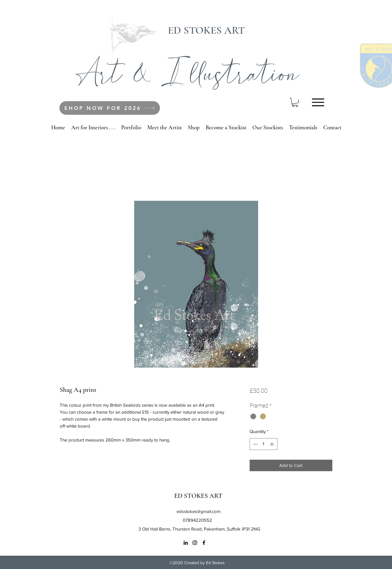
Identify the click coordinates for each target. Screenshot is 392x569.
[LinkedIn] (186, 543)
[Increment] (272, 444)
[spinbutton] (263, 444)
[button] (295, 102)
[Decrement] (255, 444)
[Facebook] (204, 543)
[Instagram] (195, 543)
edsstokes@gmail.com (199, 511)
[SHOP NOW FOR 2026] (110, 108)
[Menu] (318, 102)
